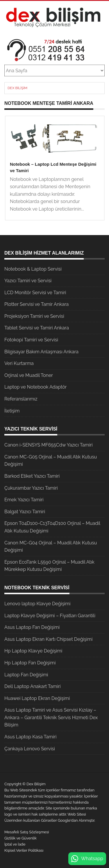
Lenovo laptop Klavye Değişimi (37, 604)
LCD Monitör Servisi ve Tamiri (35, 293)
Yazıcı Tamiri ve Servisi (28, 281)
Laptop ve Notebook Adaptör (35, 387)
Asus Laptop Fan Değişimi (32, 627)
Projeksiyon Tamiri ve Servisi (34, 316)
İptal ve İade (15, 844)
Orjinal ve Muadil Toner (29, 375)
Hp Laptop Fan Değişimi (30, 663)
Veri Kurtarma (19, 363)
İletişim (12, 411)
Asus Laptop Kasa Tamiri (30, 737)
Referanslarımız (21, 399)
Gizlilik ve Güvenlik (20, 838)
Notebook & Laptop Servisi (33, 269)
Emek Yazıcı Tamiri (24, 500)
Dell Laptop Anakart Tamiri (33, 686)
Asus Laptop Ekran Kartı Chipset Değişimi (48, 639)
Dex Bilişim (17, 88)
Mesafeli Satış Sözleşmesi (27, 832)
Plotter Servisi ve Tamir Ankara (36, 304)
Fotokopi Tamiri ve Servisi (31, 340)
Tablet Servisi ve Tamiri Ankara (37, 328)
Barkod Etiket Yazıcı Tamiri (32, 476)
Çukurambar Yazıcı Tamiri (31, 488)
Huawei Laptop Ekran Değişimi (37, 698)
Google (64, 820)
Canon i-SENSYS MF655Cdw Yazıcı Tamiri (49, 445)
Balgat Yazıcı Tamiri (25, 512)
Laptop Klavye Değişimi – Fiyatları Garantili (50, 616)
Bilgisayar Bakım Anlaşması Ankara (41, 352)
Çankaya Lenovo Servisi (30, 749)
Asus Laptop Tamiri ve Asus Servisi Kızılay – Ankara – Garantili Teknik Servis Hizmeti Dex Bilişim (51, 717)
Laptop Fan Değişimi (26, 675)
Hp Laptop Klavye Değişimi (33, 651)
